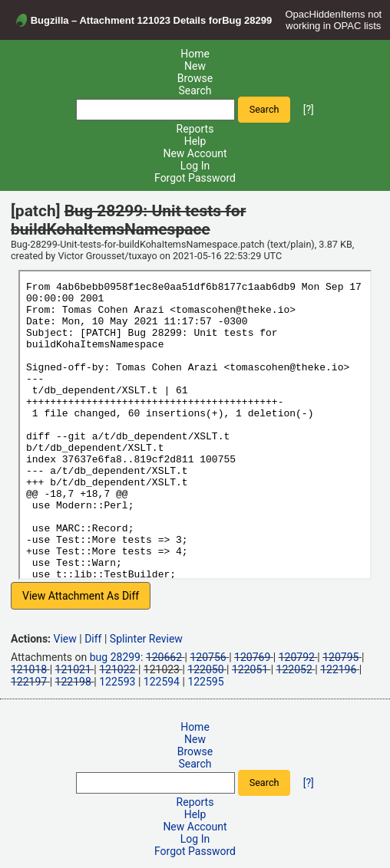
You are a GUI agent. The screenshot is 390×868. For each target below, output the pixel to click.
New (195, 66)
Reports (195, 129)
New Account (195, 153)
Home (195, 54)
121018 (29, 669)
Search (195, 90)
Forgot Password (195, 178)
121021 (73, 669)
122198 (73, 682)
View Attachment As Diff (81, 596)
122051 (250, 669)
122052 (294, 669)
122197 (29, 682)
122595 (205, 682)
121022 (117, 669)
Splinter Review (146, 639)
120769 (252, 657)
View (65, 639)
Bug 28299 (247, 20)
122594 (162, 682)
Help (195, 141)
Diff (93, 639)
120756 (208, 657)
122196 (338, 669)
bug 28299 (115, 657)
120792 (297, 657)
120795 (340, 657)
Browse (195, 78)
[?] (309, 109)
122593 (117, 682)
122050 (205, 669)
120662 (164, 657)
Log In (195, 166)
